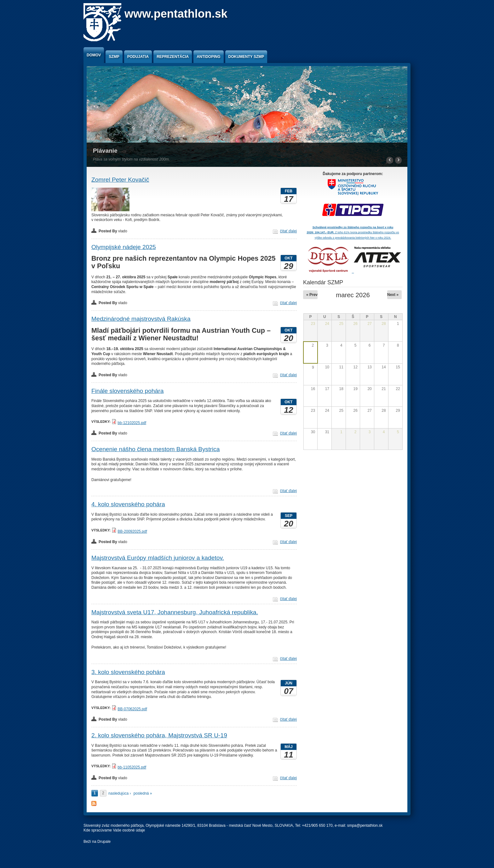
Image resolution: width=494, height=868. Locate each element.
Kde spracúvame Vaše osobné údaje (114, 830)
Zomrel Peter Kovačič (120, 180)
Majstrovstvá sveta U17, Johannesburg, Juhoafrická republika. (175, 612)
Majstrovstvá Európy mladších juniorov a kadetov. (158, 558)
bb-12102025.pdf (132, 423)
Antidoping (208, 57)
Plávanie (105, 151)
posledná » (143, 793)
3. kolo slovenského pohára (128, 672)
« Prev (312, 295)
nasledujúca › (120, 793)
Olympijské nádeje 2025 (124, 247)
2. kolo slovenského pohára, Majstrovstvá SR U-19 (159, 735)
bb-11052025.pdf (132, 767)
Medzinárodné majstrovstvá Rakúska (141, 319)
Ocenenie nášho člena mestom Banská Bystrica (155, 449)
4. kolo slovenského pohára (128, 504)
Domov (94, 55)
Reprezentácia (173, 57)
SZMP (114, 57)
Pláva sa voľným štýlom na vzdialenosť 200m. (131, 159)
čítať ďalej (288, 231)
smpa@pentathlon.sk (365, 825)
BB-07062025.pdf (132, 709)
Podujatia (138, 57)
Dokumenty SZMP (246, 57)
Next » (393, 295)
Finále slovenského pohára (127, 391)
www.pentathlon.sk (176, 14)
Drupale (104, 842)
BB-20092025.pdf (132, 531)
